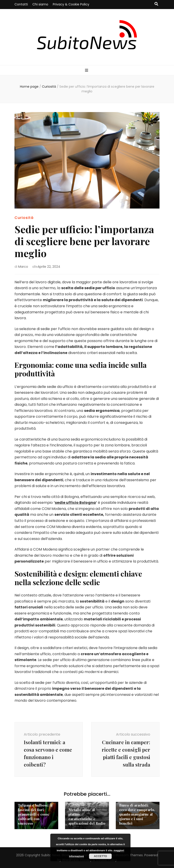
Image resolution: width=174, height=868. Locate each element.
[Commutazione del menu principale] (87, 71)
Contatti (21, 4)
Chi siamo (40, 4)
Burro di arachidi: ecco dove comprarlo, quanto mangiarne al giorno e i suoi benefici (137, 814)
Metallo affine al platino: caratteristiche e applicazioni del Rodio (87, 816)
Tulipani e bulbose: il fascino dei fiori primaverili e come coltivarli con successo (35, 814)
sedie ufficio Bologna (75, 503)
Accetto (100, 856)
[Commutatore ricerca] (156, 4)
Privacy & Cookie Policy (71, 4)
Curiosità (24, 218)
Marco (23, 267)
